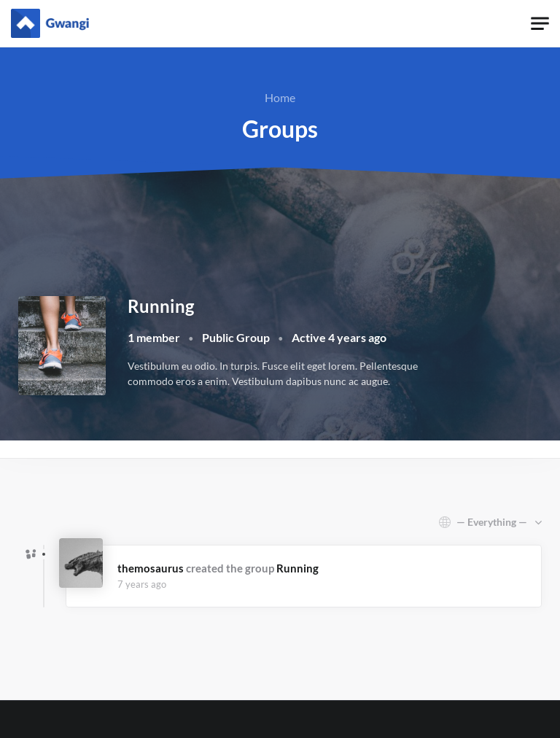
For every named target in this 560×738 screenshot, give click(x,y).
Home (280, 97)
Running (297, 568)
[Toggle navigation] (540, 24)
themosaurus (151, 568)
